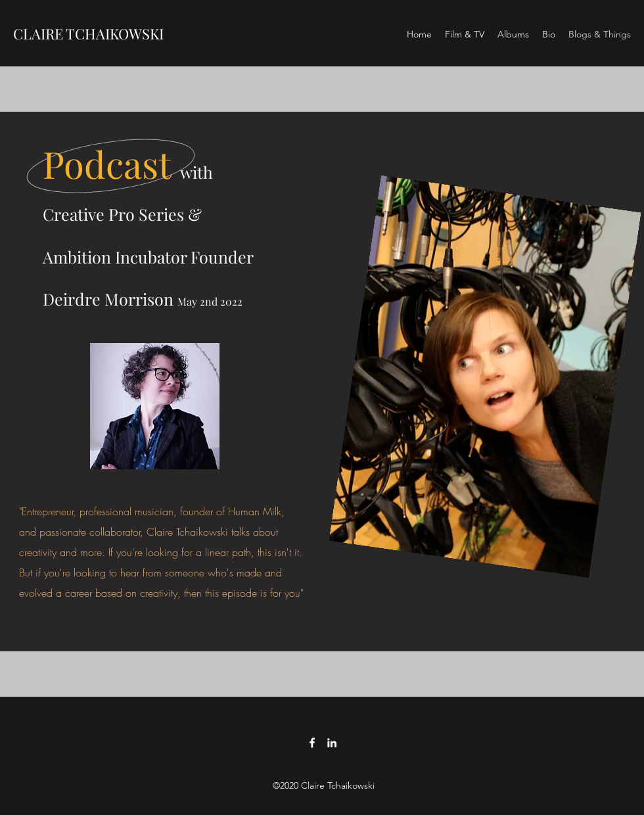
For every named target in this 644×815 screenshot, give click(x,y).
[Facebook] (312, 743)
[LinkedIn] (332, 743)
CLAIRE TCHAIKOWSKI (88, 34)
